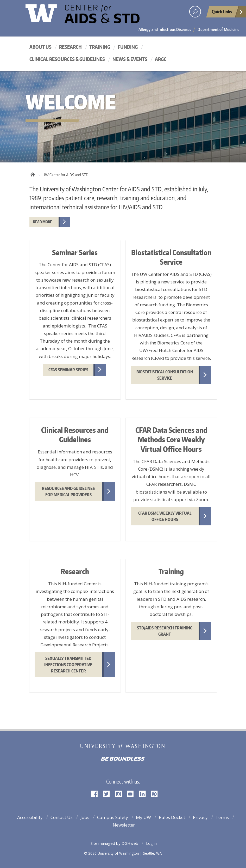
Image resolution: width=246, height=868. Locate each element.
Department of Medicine (219, 29)
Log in (151, 843)
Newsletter (124, 825)
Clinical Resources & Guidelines (67, 59)
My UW (143, 817)
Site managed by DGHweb (114, 843)
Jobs (85, 817)
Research (70, 47)
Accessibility (30, 817)
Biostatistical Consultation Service (165, 375)
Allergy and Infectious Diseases (165, 29)
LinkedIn (144, 794)
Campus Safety (113, 817)
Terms (222, 817)
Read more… (44, 222)
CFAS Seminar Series (68, 370)
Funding (128, 47)
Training (100, 47)
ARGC (161, 59)
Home (33, 174)
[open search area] (195, 12)
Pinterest (156, 794)
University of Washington (47, 12)
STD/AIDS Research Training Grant (165, 631)
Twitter (108, 794)
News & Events (130, 59)
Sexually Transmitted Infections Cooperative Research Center (68, 665)
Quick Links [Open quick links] (228, 13)
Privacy (200, 817)
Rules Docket (172, 817)
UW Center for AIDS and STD (111, 16)
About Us (40, 47)
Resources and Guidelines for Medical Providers (68, 491)
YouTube (132, 794)
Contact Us (62, 817)
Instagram (120, 794)
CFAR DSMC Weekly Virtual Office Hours (165, 516)
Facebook (96, 794)
